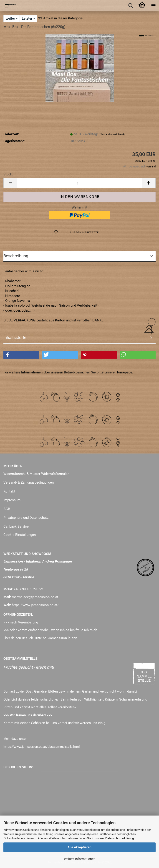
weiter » (12, 18)
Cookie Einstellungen (20, 535)
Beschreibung (16, 256)
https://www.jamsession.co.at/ (35, 605)
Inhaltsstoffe (15, 338)
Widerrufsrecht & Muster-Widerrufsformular (36, 474)
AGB (7, 509)
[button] (10, 183)
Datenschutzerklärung (120, 838)
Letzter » (28, 18)
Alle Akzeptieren (79, 847)
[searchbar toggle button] (131, 6)
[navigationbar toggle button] (153, 6)
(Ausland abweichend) (112, 134)
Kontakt (9, 491)
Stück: (8, 174)
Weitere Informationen (80, 859)
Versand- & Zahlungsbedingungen (29, 482)
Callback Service (16, 527)
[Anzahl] (79, 183)
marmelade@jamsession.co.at (35, 597)
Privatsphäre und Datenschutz (26, 518)
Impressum (12, 500)
